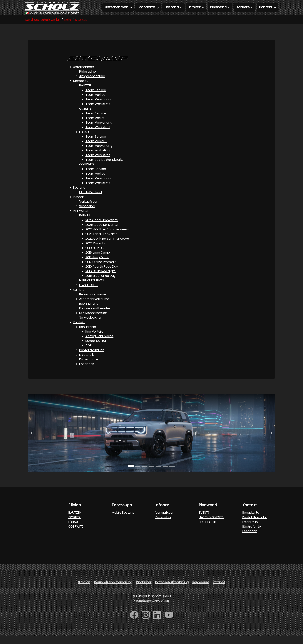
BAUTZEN (86, 93)
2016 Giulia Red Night (100, 279)
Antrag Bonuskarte (99, 344)
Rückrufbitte (89, 367)
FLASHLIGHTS (88, 293)
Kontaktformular (91, 358)
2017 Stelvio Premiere (101, 270)
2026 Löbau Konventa (102, 228)
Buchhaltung (89, 311)
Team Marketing (97, 158)
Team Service (96, 98)
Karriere (79, 297)
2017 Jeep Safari (97, 265)
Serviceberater (90, 325)
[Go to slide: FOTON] (165, 474)
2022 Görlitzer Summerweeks (107, 246)
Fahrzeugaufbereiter (95, 316)
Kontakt (79, 330)
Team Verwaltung (99, 107)
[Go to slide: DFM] (172, 474)
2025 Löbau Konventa (102, 232)
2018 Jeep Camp (98, 260)
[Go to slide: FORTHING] (151, 474)
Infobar (78, 205)
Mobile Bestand (91, 200)
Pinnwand (80, 219)
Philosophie (88, 79)
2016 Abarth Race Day (102, 274)
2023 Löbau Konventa (101, 242)
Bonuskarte (88, 335)
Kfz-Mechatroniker (93, 321)
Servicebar (87, 214)
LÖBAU (84, 140)
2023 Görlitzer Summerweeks (107, 237)
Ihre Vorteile (94, 339)
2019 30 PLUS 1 (95, 256)
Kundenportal (96, 349)
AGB (89, 353)
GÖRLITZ (85, 116)
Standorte (81, 89)
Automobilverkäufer (94, 307)
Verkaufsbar (88, 209)
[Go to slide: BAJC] (131, 474)
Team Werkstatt (98, 112)
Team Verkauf (96, 102)
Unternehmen (83, 75)
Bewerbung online (93, 302)
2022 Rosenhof (97, 251)
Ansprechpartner (92, 84)
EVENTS (85, 223)
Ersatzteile (87, 362)
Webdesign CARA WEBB (151, 609)
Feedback (86, 372)
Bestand (79, 195)
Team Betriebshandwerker (105, 167)
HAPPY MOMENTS (92, 288)
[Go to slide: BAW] (145, 474)
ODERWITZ (87, 172)
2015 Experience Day (100, 284)
